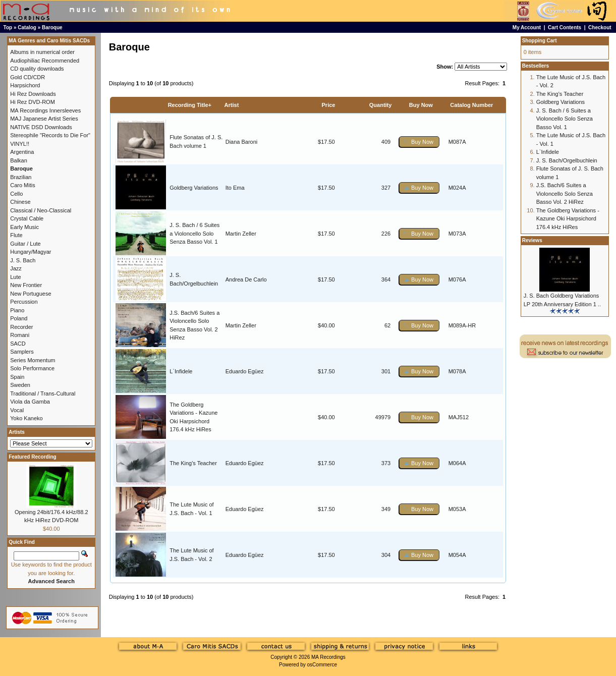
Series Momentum (33, 360)
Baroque (52, 27)
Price (329, 105)
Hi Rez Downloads (33, 94)
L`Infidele (181, 371)
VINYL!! (20, 144)
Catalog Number (471, 105)
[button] (419, 142)
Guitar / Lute (25, 244)
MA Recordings (328, 657)
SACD (18, 344)
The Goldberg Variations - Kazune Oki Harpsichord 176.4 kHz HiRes (568, 219)
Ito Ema (235, 188)
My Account (527, 27)
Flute (16, 235)
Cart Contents (565, 27)
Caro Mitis (23, 185)
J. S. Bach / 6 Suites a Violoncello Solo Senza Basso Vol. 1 (194, 233)
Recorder (21, 327)
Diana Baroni (242, 142)
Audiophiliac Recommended (45, 61)
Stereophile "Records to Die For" (50, 135)
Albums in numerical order (42, 52)
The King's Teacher (193, 463)
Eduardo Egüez (245, 371)
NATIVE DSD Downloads (41, 127)
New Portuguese (31, 294)
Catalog (27, 27)
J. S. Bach (23, 260)
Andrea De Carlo (246, 279)
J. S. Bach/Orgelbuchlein (567, 160)
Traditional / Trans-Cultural (43, 393)
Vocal (17, 410)
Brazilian (21, 177)
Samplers (22, 352)
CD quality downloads (37, 69)
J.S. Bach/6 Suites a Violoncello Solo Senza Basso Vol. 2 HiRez (565, 193)
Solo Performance (32, 368)
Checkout (600, 27)
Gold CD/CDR (27, 77)
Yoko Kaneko (26, 418)
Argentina (22, 152)
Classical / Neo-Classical (41, 210)
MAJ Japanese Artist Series (44, 119)
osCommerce (322, 665)
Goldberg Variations (194, 188)
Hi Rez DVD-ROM (33, 102)
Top (8, 27)
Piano (17, 310)
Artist (232, 105)
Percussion (24, 302)
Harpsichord (25, 85)
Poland (19, 318)
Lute (15, 277)
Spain (17, 377)
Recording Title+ (190, 105)
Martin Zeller (241, 234)
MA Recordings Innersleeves (45, 110)
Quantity (381, 105)
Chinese (20, 202)
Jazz (16, 268)
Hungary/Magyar (31, 252)
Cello (16, 194)
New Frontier (26, 285)
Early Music (24, 227)
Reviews (532, 240)
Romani (20, 335)
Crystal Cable (27, 218)
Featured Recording (32, 457)
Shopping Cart (540, 41)
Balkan (19, 160)
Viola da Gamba (30, 402)
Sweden (20, 385)
